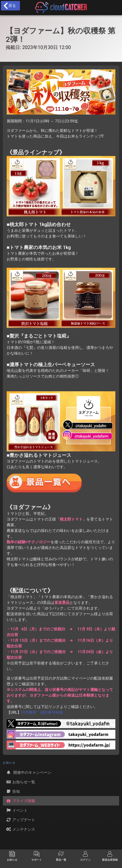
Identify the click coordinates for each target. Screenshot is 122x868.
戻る (9, 6)
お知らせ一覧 (20, 782)
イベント (17, 810)
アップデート (20, 820)
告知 (13, 791)
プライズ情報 (20, 801)
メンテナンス (20, 829)
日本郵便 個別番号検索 (42, 712)
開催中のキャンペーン (28, 772)
